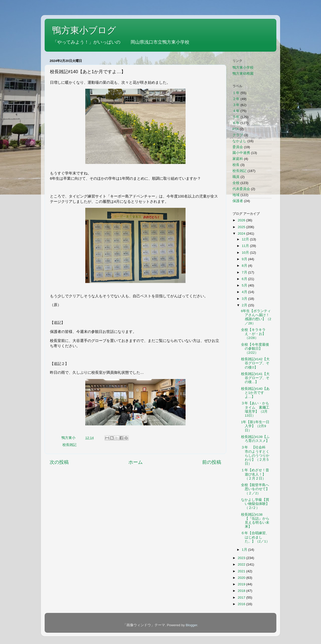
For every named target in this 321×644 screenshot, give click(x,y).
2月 (245, 305)
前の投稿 (212, 462)
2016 (242, 604)
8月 (245, 266)
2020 (242, 578)
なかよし (239, 141)
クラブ (238, 135)
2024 (242, 234)
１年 (236, 93)
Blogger (191, 625)
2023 (242, 558)
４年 (236, 111)
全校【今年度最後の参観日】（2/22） (255, 349)
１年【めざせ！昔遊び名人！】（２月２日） (255, 474)
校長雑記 (69, 445)
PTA (236, 129)
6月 (245, 279)
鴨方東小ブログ (84, 30)
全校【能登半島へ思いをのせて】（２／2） (255, 489)
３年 (236, 105)
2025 (242, 227)
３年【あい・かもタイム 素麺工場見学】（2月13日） (255, 409)
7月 (245, 272)
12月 (246, 239)
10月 (246, 253)
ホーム (136, 462)
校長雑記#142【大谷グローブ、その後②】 (255, 363)
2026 (242, 220)
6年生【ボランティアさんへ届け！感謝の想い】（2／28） (256, 317)
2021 (242, 571)
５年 (236, 117)
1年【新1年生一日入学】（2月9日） (255, 426)
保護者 (238, 201)
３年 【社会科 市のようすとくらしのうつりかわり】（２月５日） (255, 455)
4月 (245, 292)
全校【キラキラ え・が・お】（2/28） (255, 334)
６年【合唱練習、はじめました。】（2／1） (255, 537)
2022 (242, 564)
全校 (236, 183)
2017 (242, 597)
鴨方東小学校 (243, 68)
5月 (245, 285)
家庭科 (238, 159)
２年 (236, 99)
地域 (236, 195)
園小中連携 (241, 153)
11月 (246, 246)
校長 (236, 165)
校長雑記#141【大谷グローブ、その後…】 (255, 378)
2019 (242, 584)
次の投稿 (59, 462)
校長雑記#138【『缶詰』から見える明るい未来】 (255, 521)
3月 (245, 299)
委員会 (238, 147)
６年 (236, 123)
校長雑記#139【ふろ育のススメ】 (255, 439)
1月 (245, 550)
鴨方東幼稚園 (243, 74)
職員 (236, 177)
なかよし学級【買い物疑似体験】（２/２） (255, 504)
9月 (245, 259)
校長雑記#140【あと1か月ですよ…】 (255, 393)
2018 (242, 591)
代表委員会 (241, 189)
